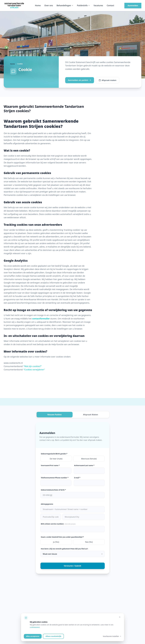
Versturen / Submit (72, 566)
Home (38, 5)
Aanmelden (133, 6)
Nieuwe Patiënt (54, 415)
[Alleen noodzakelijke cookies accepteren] (120, 617)
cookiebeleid (35, 627)
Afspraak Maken (91, 415)
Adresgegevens (47, 504)
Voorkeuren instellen (112, 636)
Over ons (49, 5)
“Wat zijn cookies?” (33, 366)
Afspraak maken (108, 80)
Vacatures (98, 5)
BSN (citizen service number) (58, 524)
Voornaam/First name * (50, 465)
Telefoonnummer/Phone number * (55, 478)
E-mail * (77, 478)
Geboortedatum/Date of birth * (53, 490)
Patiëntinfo (83, 5)
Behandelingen (65, 5)
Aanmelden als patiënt (80, 80)
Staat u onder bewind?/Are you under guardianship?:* (62, 537)
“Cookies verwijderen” (34, 370)
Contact (110, 5)
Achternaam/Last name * (84, 465)
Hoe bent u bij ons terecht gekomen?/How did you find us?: (64, 549)
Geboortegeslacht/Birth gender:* (54, 454)
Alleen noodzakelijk (53, 636)
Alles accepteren (33, 636)
